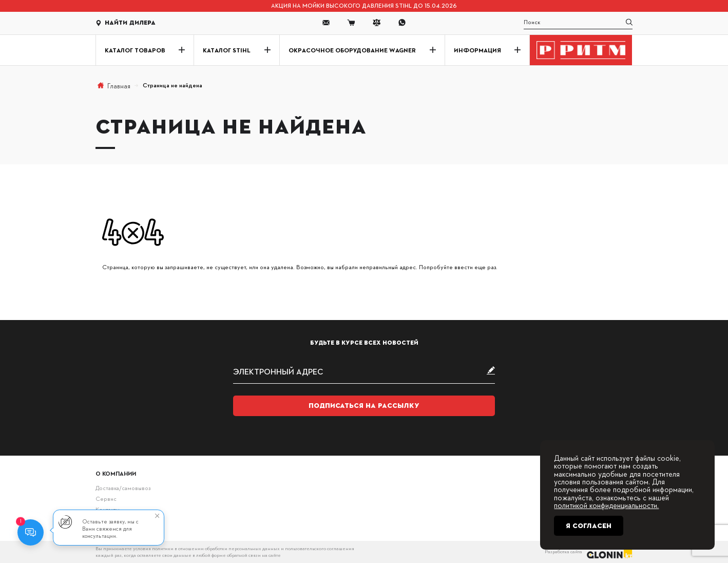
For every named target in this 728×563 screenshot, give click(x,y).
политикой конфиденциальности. (606, 505)
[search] (578, 23)
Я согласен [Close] (589, 526)
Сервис (106, 499)
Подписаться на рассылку (364, 406)
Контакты (108, 509)
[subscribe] (364, 371)
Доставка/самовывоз (123, 488)
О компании (116, 473)
